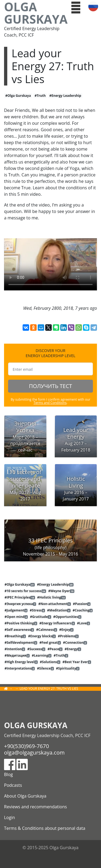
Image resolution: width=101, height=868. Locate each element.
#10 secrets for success (25, 591)
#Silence (46, 668)
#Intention (15, 649)
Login (10, 817)
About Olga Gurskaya (25, 796)
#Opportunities (67, 617)
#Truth (40, 96)
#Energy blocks (42, 636)
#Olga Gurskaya (18, 96)
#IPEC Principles (20, 597)
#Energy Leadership (65, 96)
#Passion (82, 604)
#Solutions (50, 662)
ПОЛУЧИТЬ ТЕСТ (50, 386)
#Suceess (36, 649)
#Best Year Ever (77, 662)
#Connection (75, 643)
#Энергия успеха (20, 604)
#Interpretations (20, 668)
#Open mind (16, 617)
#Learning (42, 656)
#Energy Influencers (57, 623)
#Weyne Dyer (61, 591)
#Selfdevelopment (21, 643)
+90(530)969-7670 (27, 746)
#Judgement (16, 610)
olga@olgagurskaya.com (34, 753)
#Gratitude (40, 617)
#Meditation (59, 610)
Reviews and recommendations (35, 807)
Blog (8, 774)
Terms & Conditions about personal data (45, 828)
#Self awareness (19, 630)
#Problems (68, 636)
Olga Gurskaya (34, 13)
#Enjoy (66, 630)
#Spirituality (68, 668)
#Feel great (50, 643)
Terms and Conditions (50, 403)
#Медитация (17, 656)
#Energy (73, 649)
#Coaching (83, 610)
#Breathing (15, 636)
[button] (76, 7)
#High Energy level (21, 662)
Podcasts (13, 785)
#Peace (55, 649)
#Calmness (47, 630)
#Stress (37, 610)
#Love (83, 623)
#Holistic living (51, 597)
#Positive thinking (21, 623)
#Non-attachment (55, 604)
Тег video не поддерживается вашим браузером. (50, 264)
